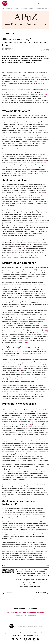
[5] (44, 160)
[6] (18, 162)
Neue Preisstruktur (16, 612)
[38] (23, 472)
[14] (40, 258)
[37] (27, 445)
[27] (17, 355)
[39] (8, 514)
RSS (35, 633)
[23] (42, 335)
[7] (35, 190)
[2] (46, 95)
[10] (44, 211)
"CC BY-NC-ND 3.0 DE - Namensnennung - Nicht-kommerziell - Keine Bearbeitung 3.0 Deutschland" (32, 572)
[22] (47, 331)
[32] (32, 412)
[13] (12, 250)
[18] (42, 293)
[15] (22, 284)
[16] (20, 288)
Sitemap (22, 633)
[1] (42, 78)
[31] (39, 398)
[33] (33, 417)
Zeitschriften (9, 8)
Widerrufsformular (31, 615)
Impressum (7, 633)
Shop (3, 8)
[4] (21, 130)
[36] (31, 425)
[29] (20, 368)
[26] (18, 348)
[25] (27, 342)
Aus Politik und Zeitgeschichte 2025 (37, 8)
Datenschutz (15, 633)
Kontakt (40, 633)
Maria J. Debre (7, 48)
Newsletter (29, 633)
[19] (43, 297)
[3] (24, 125)
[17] (31, 291)
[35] (33, 423)
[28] (23, 363)
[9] (16, 205)
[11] (27, 243)
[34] (21, 423)
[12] (22, 246)
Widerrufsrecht (19, 615)
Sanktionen (10, 33)
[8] (44, 192)
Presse (45, 633)
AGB (8, 612)
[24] (7, 338)
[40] (17, 518)
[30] (41, 387)
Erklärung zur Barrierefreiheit (30, 635)
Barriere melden (17, 635)
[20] (44, 325)
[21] (28, 329)
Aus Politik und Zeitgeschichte (20, 8)
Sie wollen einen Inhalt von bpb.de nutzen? (28, 587)
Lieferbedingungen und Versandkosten (34, 612)
